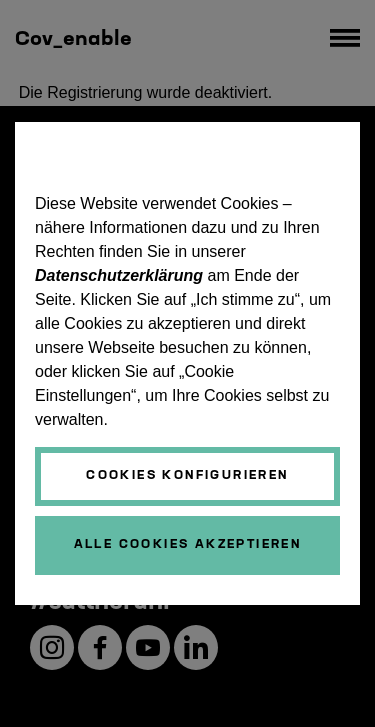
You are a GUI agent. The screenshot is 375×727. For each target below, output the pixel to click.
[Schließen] (187, 545)
